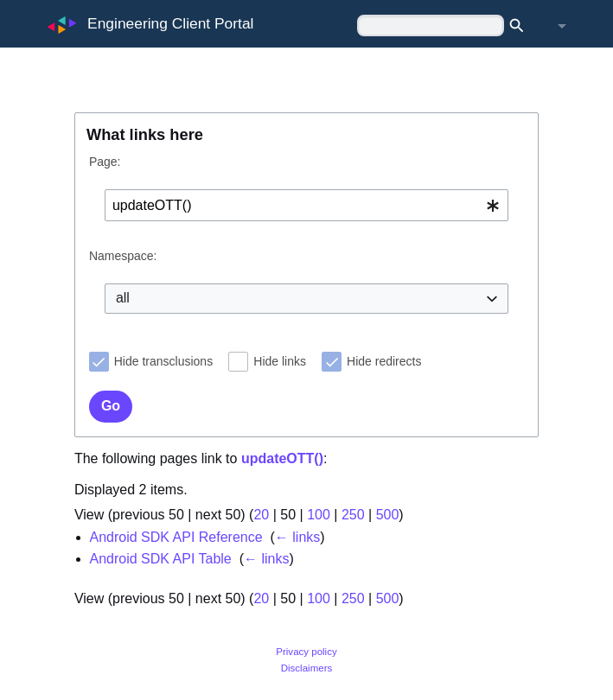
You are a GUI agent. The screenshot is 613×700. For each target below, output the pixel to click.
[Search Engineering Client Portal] (431, 25)
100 (319, 515)
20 (261, 515)
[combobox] (306, 205)
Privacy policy (306, 652)
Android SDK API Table (161, 559)
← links (297, 537)
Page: (105, 162)
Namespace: (123, 256)
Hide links (280, 361)
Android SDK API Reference (176, 537)
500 (388, 515)
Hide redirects (384, 361)
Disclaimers (307, 668)
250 (353, 515)
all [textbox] (123, 298)
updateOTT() (282, 458)
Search (522, 26)
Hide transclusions (163, 361)
